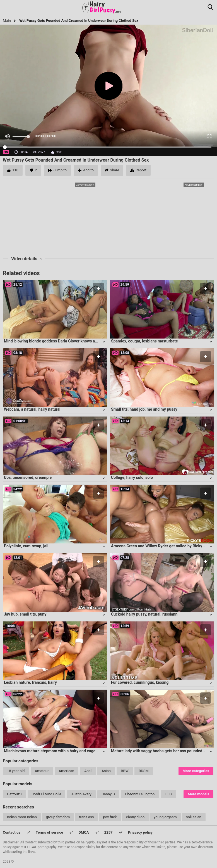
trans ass (86, 817)
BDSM (144, 771)
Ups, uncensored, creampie (28, 477)
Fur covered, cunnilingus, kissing (140, 682)
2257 (108, 832)
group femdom (58, 817)
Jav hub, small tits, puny (25, 614)
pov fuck (110, 817)
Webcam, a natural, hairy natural (32, 409)
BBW (125, 771)
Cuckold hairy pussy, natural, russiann (144, 614)
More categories (196, 771)
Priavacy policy (140, 832)
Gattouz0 (14, 794)
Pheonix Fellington (140, 794)
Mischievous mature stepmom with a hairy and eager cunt (55, 751)
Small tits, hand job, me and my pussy (144, 409)
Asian (106, 771)
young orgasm (165, 817)
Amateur (42, 771)
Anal (88, 771)
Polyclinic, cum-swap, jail (26, 546)
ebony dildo (135, 817)
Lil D (168, 794)
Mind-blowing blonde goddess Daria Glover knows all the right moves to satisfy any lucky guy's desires (94, 341)
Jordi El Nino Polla (47, 794)
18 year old (16, 771)
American (67, 771)
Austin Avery (81, 794)
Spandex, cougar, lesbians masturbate (144, 341)
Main (7, 21)
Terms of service (49, 832)
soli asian (194, 817)
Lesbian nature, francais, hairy (30, 682)
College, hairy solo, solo (132, 477)
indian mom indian (22, 817)
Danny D (108, 794)
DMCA (84, 832)
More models (198, 794)
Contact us (12, 832)
